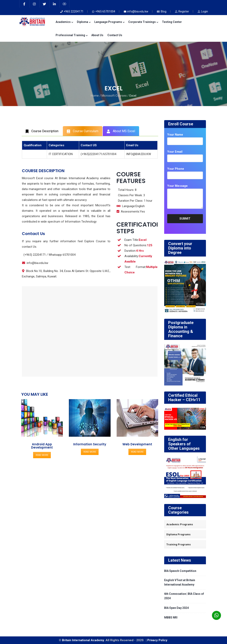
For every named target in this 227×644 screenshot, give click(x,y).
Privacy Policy (158, 640)
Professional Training (71, 35)
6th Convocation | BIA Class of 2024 (184, 596)
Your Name (175, 135)
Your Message (177, 186)
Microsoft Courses (114, 96)
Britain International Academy (83, 640)
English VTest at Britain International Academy (180, 582)
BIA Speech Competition (180, 571)
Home (95, 96)
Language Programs (109, 22)
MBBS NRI (171, 617)
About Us (97, 35)
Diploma (84, 22)
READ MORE (42, 455)
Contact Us (115, 35)
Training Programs (179, 544)
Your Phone (176, 169)
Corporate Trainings (143, 22)
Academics (64, 22)
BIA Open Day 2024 (176, 608)
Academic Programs (180, 524)
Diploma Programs (178, 534)
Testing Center (172, 22)
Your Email (175, 152)
